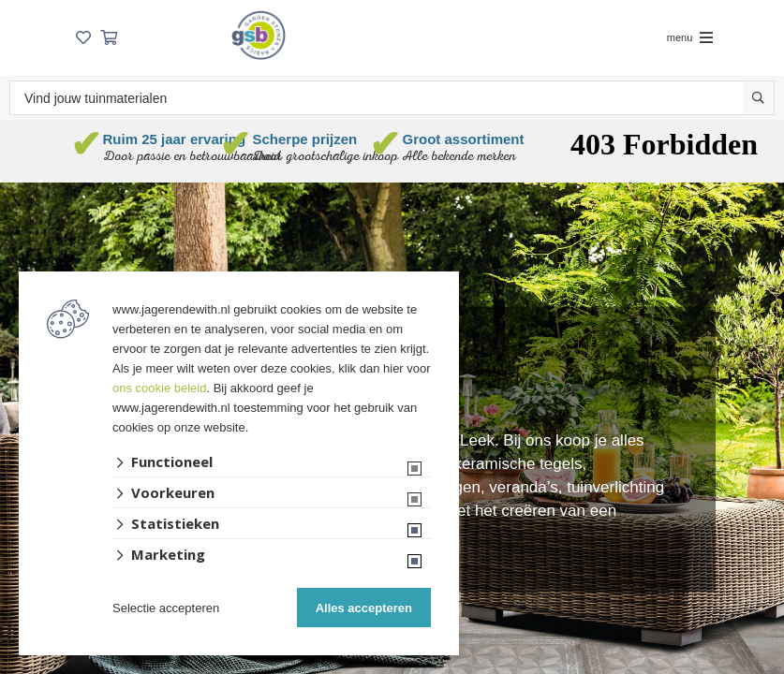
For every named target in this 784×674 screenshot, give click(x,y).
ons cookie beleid (159, 388)
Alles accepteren (364, 608)
